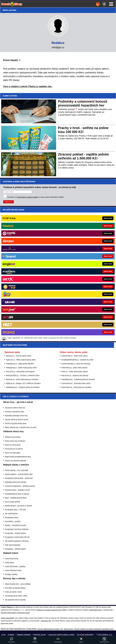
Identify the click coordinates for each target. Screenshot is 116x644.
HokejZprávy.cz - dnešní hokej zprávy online (21, 232)
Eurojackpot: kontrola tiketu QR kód (17, 537)
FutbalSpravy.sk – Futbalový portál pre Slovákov (78, 244)
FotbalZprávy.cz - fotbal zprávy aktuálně (20, 228)
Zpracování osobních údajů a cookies (61, 635)
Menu (111, 4)
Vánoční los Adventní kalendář (15, 461)
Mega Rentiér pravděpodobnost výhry (18, 457)
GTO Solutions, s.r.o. (105, 635)
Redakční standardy (24, 635)
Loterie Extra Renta (12, 559)
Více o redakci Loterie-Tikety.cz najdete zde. (28, 86)
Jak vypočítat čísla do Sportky (15, 600)
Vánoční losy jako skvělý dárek (16, 423)
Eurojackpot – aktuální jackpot (15, 533)
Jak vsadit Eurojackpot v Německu (17, 541)
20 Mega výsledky (11, 574)
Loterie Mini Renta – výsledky (15, 566)
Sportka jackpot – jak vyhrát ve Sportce (18, 506)
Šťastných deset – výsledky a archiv (17, 490)
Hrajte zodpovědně (7, 618)
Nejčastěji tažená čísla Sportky (15, 482)
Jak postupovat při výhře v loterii (16, 596)
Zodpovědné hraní (95, 610)
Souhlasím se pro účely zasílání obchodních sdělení (36, 197)
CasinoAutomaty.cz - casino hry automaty (76, 228)
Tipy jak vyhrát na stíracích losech (17, 419)
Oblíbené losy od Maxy (13, 437)
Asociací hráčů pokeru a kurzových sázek (15, 613)
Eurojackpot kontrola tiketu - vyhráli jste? (19, 478)
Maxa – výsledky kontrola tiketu (16, 498)
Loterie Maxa (9, 563)
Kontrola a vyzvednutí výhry (14, 412)
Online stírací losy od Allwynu (15, 441)
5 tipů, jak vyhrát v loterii (13, 592)
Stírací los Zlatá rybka (12, 453)
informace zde (46, 621)
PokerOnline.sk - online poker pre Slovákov (76, 252)
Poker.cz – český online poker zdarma (75, 236)
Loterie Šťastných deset (13, 570)
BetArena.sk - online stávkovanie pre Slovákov (22, 244)
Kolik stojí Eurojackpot (13, 545)
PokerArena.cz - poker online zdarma (74, 232)
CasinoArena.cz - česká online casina (74, 220)
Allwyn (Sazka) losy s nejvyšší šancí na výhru (21, 427)
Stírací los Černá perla (13, 445)
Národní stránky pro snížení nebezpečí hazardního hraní (94, 629)
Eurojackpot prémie (12, 517)
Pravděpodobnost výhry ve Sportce (17, 494)
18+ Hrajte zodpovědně (85, 635)
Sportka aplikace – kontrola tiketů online (19, 474)
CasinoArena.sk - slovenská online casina (76, 248)
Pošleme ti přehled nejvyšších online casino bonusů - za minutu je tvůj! (40, 187)
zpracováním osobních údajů (27, 197)
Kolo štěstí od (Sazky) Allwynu (15, 588)
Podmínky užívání (40, 635)
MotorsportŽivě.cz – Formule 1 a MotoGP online (23, 240)
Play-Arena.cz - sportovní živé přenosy (75, 240)
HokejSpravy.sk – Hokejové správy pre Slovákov (23, 252)
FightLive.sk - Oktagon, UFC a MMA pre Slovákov (23, 248)
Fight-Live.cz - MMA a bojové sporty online (21, 224)
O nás (3, 635)
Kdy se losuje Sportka (12, 502)
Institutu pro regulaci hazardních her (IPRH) (52, 610)
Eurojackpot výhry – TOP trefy (15, 510)
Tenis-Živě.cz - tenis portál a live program (20, 236)
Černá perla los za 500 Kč (14, 449)
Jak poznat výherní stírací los (15, 408)
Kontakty (11, 635)
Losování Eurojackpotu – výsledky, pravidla (20, 486)
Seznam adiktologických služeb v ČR (50, 629)
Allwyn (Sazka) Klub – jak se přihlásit (18, 584)
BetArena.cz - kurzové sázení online (19, 220)
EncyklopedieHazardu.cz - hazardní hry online (77, 224)
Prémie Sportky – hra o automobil (16, 470)
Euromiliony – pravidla (13, 521)
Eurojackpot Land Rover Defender (17, 529)
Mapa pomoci (69, 629)
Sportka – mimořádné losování (15, 525)
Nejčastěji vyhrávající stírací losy (16, 416)
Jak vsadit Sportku (11, 514)
